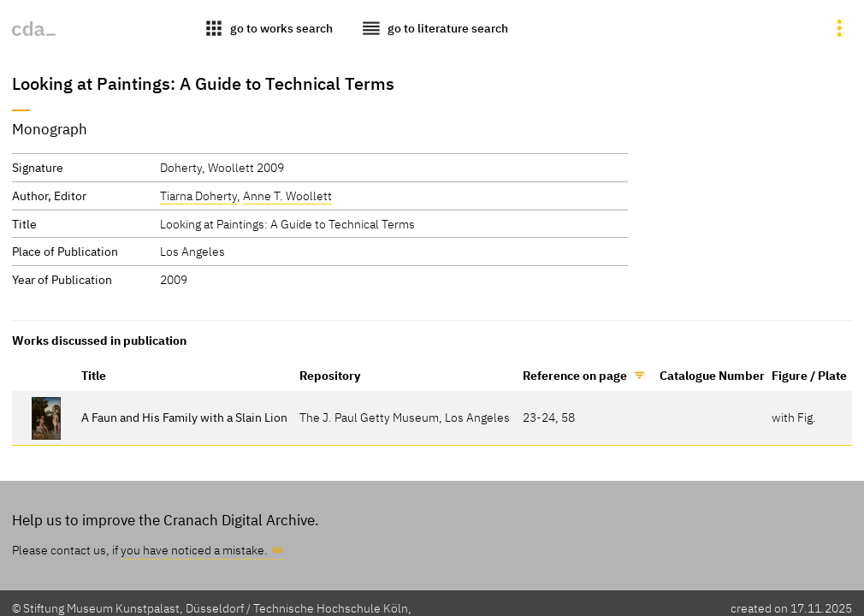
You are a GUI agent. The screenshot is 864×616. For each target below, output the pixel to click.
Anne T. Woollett (287, 195)
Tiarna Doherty (198, 195)
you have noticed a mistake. (194, 550)
